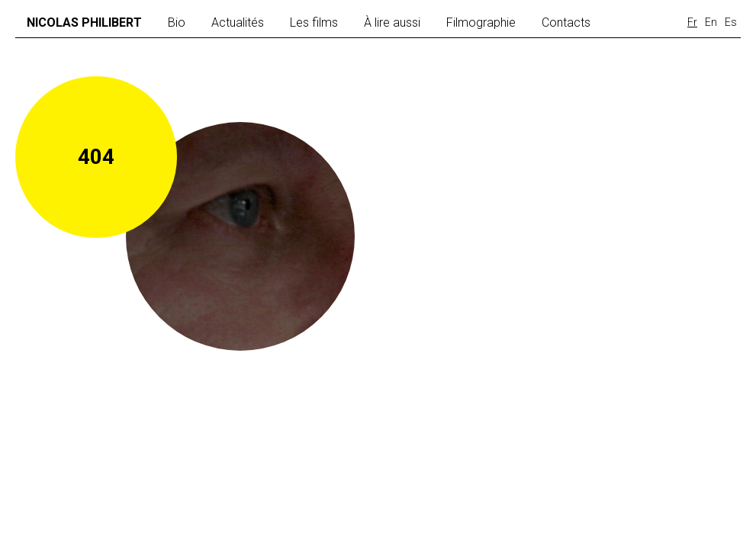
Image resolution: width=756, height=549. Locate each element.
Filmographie (481, 22)
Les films (314, 22)
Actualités (238, 22)
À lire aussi (392, 22)
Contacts (566, 22)
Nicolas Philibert (84, 22)
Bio (177, 22)
